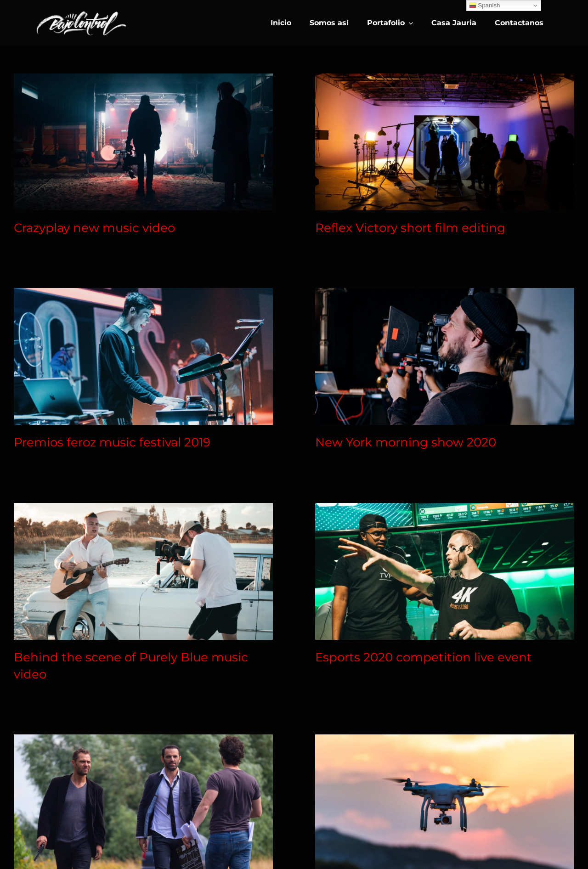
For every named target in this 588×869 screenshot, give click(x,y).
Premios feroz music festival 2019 (142, 427)
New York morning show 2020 (383, 440)
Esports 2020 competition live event (431, 639)
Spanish (485, 6)
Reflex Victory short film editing (403, 228)
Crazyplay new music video (94, 228)
